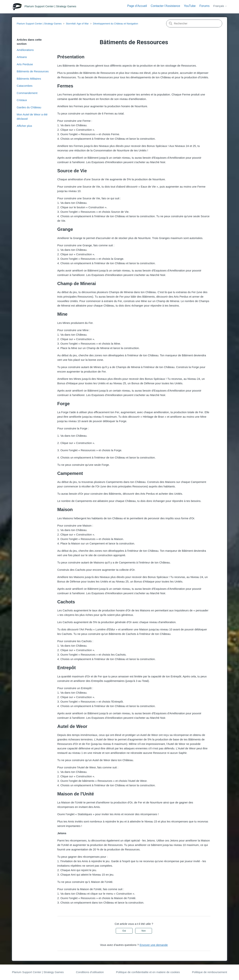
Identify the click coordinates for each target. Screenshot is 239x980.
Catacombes (25, 86)
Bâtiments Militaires (29, 79)
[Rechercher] (194, 23)
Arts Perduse (25, 64)
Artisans (22, 57)
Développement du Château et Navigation (115, 24)
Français (220, 6)
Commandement (27, 93)
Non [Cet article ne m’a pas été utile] (144, 931)
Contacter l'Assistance (165, 6)
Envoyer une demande (154, 945)
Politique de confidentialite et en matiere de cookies (148, 972)
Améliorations (25, 50)
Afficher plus (24, 126)
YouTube (190, 6)
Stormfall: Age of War (77, 24)
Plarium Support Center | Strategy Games (39, 24)
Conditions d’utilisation (90, 972)
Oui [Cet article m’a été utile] (124, 931)
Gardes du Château (29, 107)
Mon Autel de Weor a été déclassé (32, 117)
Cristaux (22, 100)
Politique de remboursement (209, 972)
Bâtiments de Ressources (33, 71)
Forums (204, 6)
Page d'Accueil (137, 6)
